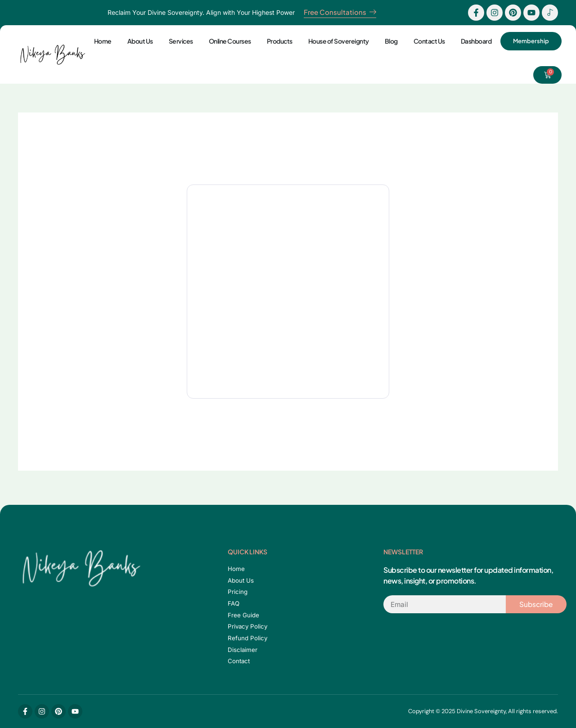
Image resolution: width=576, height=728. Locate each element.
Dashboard (475, 41)
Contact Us (427, 41)
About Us (138, 41)
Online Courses (228, 41)
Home (101, 41)
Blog (389, 41)
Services (179, 41)
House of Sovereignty (337, 41)
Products (278, 41)
